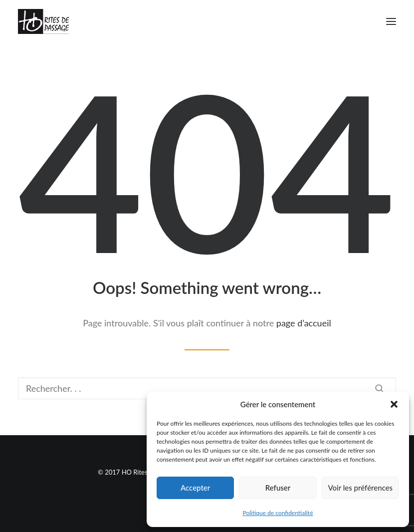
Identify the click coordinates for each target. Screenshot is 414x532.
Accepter (195, 488)
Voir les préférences (361, 488)
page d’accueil (304, 323)
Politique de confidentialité (278, 513)
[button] (394, 404)
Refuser (278, 488)
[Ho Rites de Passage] (43, 21)
